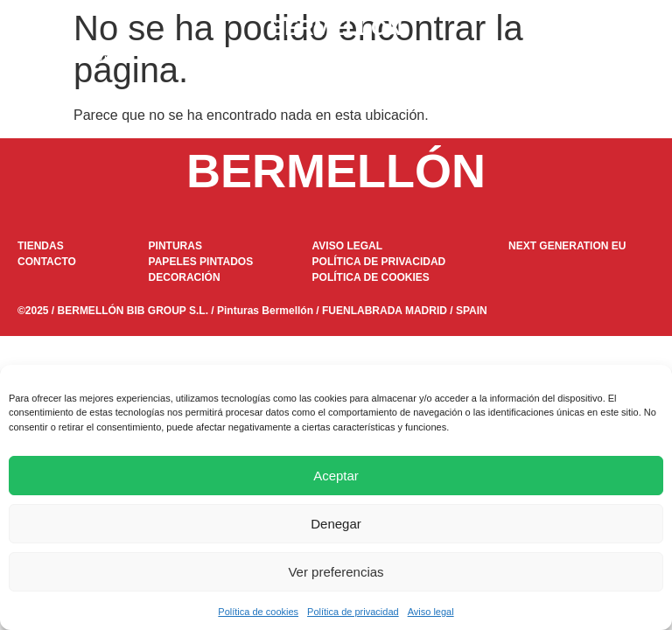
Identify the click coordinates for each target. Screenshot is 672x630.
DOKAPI (311, 59)
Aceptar (336, 476)
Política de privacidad (353, 612)
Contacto (569, 59)
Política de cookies (258, 612)
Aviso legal (431, 612)
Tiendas (488, 59)
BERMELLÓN (336, 28)
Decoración (400, 59)
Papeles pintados (205, 59)
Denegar (336, 524)
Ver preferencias (336, 572)
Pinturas (101, 59)
